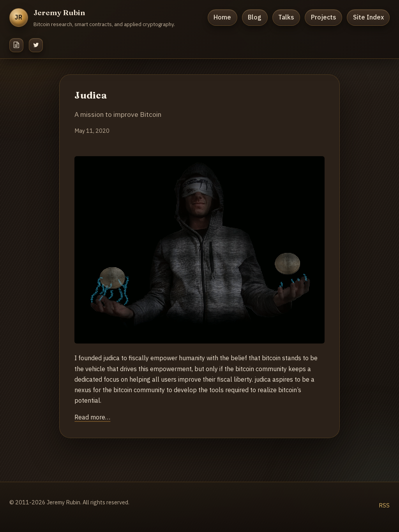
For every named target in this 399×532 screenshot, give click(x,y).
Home (222, 17)
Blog (255, 17)
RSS (384, 505)
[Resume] (16, 45)
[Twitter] (36, 45)
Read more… (92, 417)
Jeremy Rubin (59, 12)
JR (19, 17)
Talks (286, 17)
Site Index (368, 17)
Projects (324, 17)
